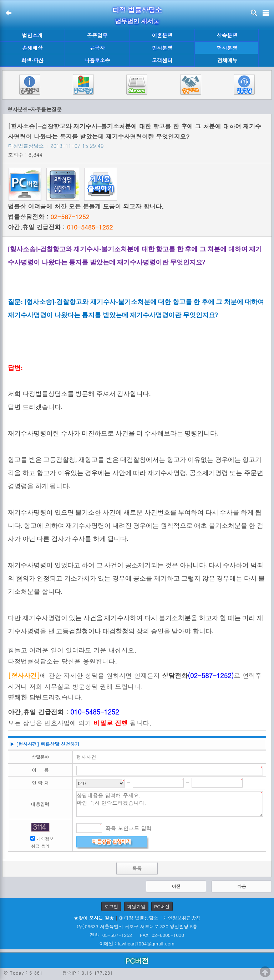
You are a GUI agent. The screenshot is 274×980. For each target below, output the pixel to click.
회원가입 (136, 906)
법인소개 (32, 35)
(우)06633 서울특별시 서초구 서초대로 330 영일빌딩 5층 (137, 926)
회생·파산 (32, 60)
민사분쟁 (162, 48)
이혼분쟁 (162, 35)
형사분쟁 (227, 48)
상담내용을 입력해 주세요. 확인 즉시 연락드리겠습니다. (170, 804)
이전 (176, 886)
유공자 (97, 48)
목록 (137, 868)
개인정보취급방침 (182, 918)
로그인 (111, 906)
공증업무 (97, 35)
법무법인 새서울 (137, 21)
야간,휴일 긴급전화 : (60, 227)
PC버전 (162, 906)
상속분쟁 (227, 35)
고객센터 (162, 60)
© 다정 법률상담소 (138, 918)
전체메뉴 (227, 60)
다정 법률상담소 (137, 10)
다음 (242, 886)
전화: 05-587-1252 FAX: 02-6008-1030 (137, 935)
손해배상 (32, 48)
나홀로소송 (97, 60)
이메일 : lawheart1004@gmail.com (137, 943)
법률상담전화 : (49, 217)
